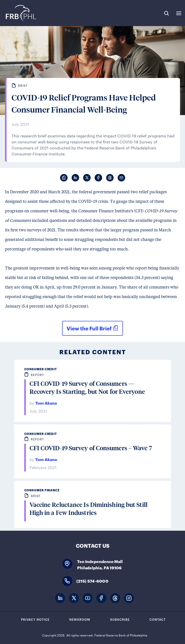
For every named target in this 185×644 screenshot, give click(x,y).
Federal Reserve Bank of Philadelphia (21, 13)
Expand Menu (179, 13)
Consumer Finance (42, 490)
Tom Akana (46, 403)
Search (166, 13)
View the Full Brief (89, 328)
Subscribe (120, 619)
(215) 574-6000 (92, 581)
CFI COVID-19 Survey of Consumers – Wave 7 (91, 448)
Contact (158, 619)
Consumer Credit (41, 369)
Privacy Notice (35, 619)
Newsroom (80, 619)
